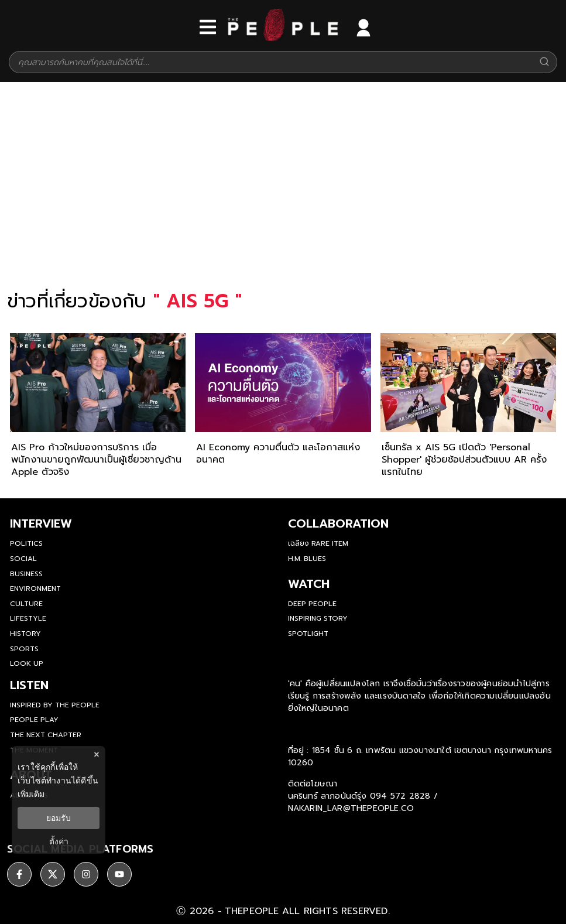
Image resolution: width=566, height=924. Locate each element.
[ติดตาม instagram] (86, 874)
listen (29, 685)
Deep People (312, 604)
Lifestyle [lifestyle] (28, 618)
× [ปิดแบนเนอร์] (96, 754)
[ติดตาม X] (53, 874)
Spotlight (308, 634)
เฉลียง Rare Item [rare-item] (318, 543)
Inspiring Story (318, 618)
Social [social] (23, 559)
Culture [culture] (26, 604)
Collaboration (338, 523)
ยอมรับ (59, 818)
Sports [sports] (24, 649)
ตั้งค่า (59, 841)
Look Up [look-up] (27, 663)
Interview (41, 523)
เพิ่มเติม (31, 794)
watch (309, 584)
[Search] (544, 62)
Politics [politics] (26, 543)
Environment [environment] (35, 588)
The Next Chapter (46, 735)
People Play (34, 720)
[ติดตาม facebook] (19, 874)
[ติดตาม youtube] (119, 874)
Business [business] (26, 574)
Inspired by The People (55, 705)
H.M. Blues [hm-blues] (307, 559)
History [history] (25, 634)
